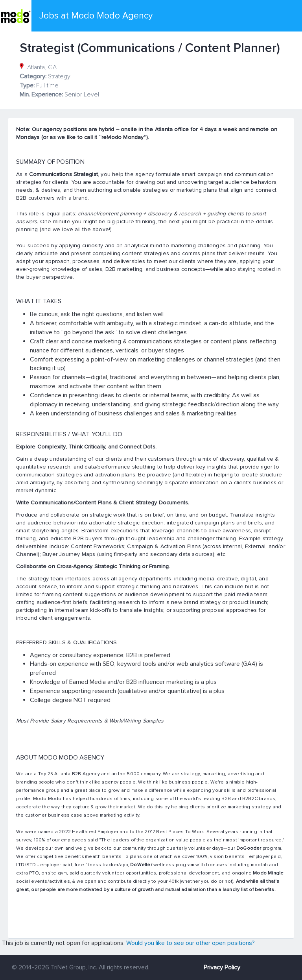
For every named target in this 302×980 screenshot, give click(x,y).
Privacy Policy (222, 967)
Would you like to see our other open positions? (191, 943)
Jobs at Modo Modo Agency (96, 16)
